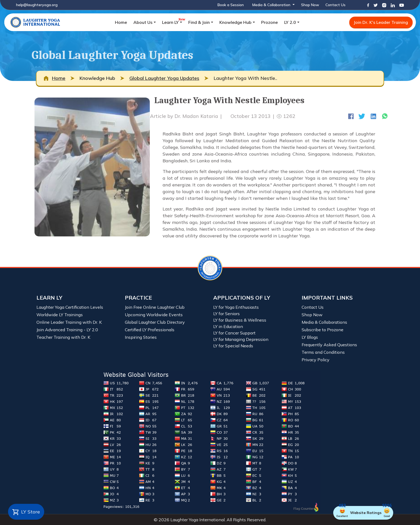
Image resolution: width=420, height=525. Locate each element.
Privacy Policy (316, 360)
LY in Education (228, 326)
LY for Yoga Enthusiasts (236, 307)
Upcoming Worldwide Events (154, 315)
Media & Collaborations (324, 322)
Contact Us (335, 5)
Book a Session (231, 5)
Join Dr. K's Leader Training (381, 22)
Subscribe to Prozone (322, 330)
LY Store (26, 512)
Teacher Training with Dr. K (63, 337)
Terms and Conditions (323, 352)
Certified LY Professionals (150, 330)
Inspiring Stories (141, 337)
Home (121, 22)
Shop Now (310, 5)
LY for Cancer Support (234, 333)
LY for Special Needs (233, 346)
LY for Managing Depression (241, 339)
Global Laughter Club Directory (155, 322)
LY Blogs (310, 337)
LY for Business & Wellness (240, 320)
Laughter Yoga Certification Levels (70, 307)
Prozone (269, 22)
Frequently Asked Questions (329, 345)
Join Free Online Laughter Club (155, 307)
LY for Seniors (226, 314)
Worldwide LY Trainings (60, 315)
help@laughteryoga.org (37, 5)
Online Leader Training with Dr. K (69, 322)
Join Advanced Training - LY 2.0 (67, 330)
